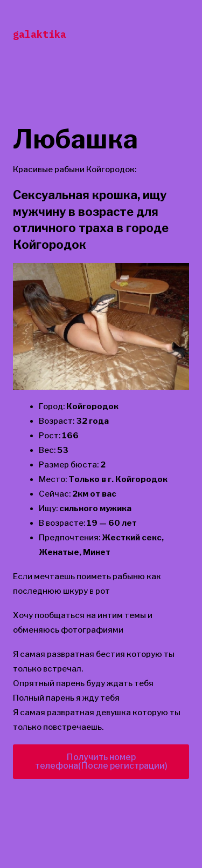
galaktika (40, 34)
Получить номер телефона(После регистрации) (101, 761)
